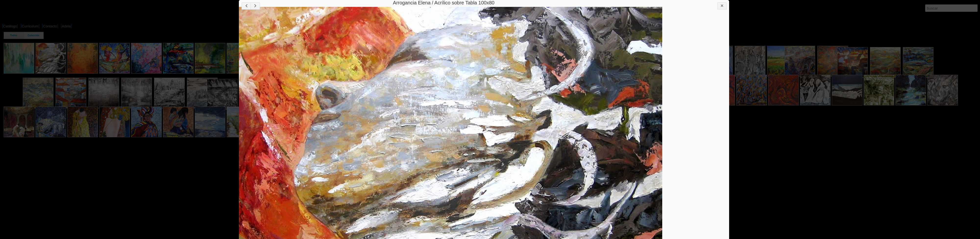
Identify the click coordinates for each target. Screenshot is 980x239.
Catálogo (10, 26)
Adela (66, 26)
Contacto (50, 26)
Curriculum (30, 26)
